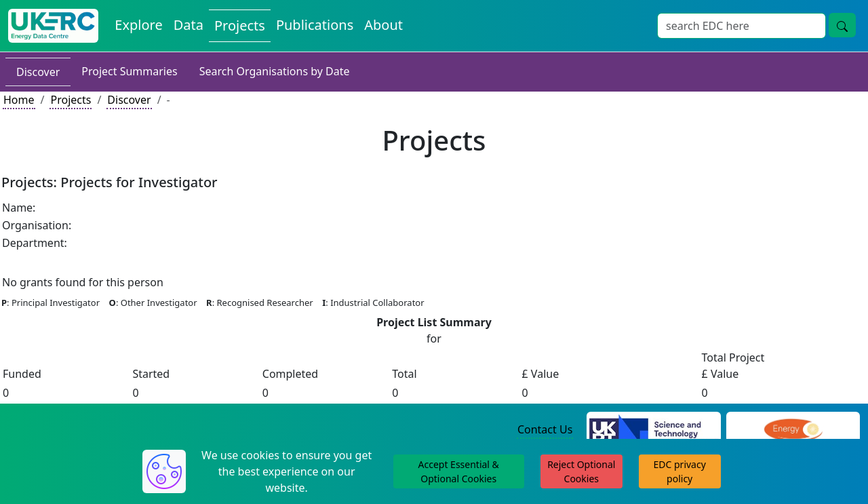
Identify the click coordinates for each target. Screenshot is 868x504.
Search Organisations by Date (275, 71)
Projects (71, 100)
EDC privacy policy (680, 471)
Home (19, 100)
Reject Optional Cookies (581, 471)
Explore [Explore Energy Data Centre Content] (138, 25)
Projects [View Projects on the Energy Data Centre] (240, 25)
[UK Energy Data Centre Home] (53, 26)
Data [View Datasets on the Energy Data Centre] (189, 25)
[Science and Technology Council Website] (653, 430)
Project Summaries (129, 71)
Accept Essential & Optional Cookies (459, 471)
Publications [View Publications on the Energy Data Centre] (315, 25)
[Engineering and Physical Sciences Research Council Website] (793, 430)
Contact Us (545, 429)
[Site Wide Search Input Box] (742, 26)
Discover (38, 72)
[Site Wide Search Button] (842, 25)
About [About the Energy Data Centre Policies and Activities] (383, 25)
